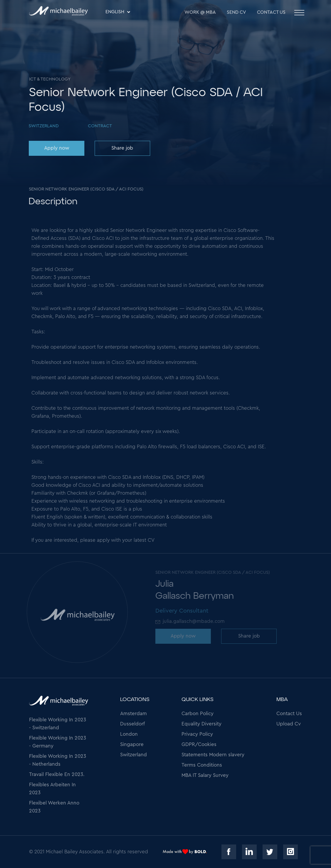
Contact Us (271, 14)
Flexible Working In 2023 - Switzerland (58, 724)
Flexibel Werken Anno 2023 (54, 807)
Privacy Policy (197, 734)
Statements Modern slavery (213, 755)
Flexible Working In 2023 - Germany (58, 742)
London (129, 734)
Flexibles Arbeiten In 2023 (52, 789)
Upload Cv (289, 724)
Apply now (55, 148)
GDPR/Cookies (199, 744)
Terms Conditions (202, 765)
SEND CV (236, 14)
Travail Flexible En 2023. (57, 774)
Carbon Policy (198, 714)
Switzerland (133, 755)
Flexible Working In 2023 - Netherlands (58, 760)
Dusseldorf (132, 724)
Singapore (132, 744)
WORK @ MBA (200, 14)
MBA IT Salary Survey (205, 775)
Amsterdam (133, 714)
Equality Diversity (201, 724)
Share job (121, 148)
